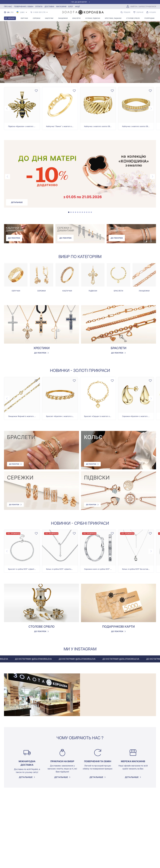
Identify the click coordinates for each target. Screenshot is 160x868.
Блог (71, 6)
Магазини (61, 6)
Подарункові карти (118, 627)
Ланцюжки (63, 18)
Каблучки (49, 18)
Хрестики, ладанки (113, 18)
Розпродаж (149, 18)
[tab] (69, 212)
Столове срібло (133, 18)
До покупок (14, 238)
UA (8, 12)
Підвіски (93, 291)
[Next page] (151, 108)
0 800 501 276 (39, 12)
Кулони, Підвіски (93, 18)
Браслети (76, 18)
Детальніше (17, 202)
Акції (77, 6)
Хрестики (42, 348)
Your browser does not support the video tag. (80, 52)
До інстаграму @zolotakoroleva (43, 659)
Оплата (39, 6)
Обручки (24, 18)
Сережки (36, 18)
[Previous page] (7, 108)
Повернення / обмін (24, 6)
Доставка (49, 6)
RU (12, 12)
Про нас (8, 6)
